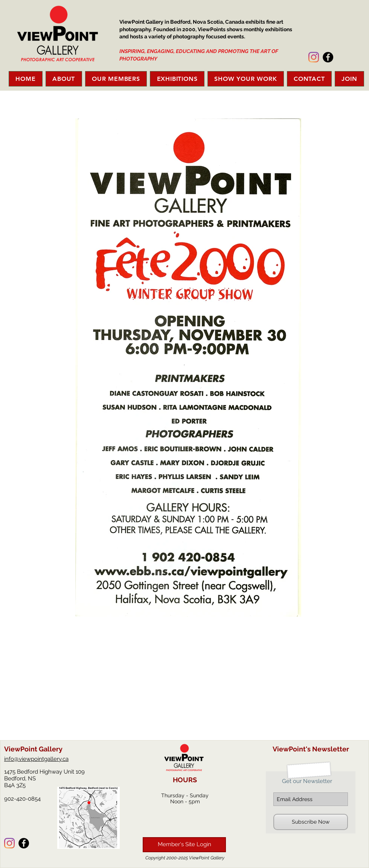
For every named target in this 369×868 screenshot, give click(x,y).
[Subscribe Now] (311, 822)
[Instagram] (314, 57)
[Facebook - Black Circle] (328, 57)
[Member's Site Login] (184, 845)
